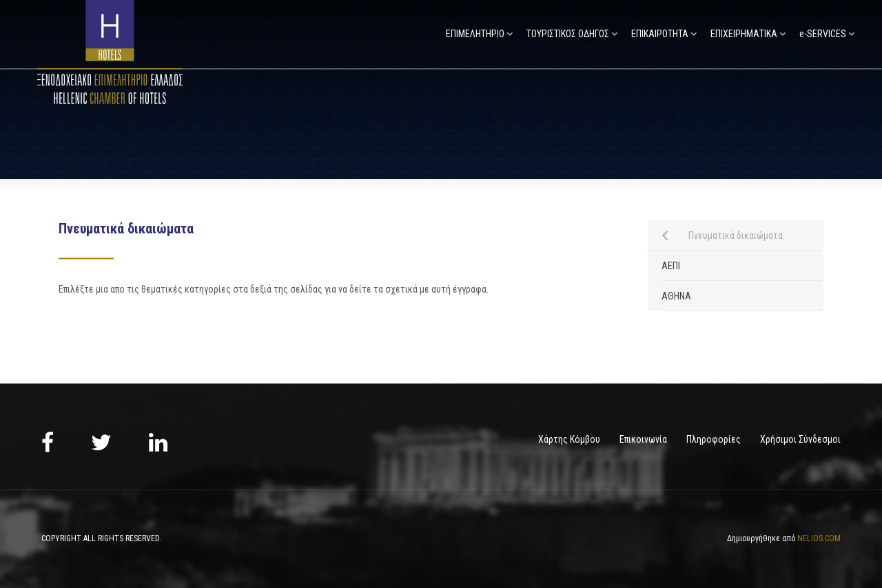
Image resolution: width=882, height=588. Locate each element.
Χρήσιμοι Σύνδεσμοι (800, 439)
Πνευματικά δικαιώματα (736, 235)
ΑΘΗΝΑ (676, 296)
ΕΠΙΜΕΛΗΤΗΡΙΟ (475, 34)
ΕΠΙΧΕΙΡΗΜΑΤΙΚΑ (744, 34)
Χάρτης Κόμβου (569, 439)
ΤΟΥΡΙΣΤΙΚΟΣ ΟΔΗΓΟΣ (568, 34)
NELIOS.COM (819, 538)
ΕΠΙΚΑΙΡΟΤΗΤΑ (660, 34)
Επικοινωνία (643, 439)
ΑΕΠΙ (671, 266)
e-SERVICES (823, 34)
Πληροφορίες (714, 439)
